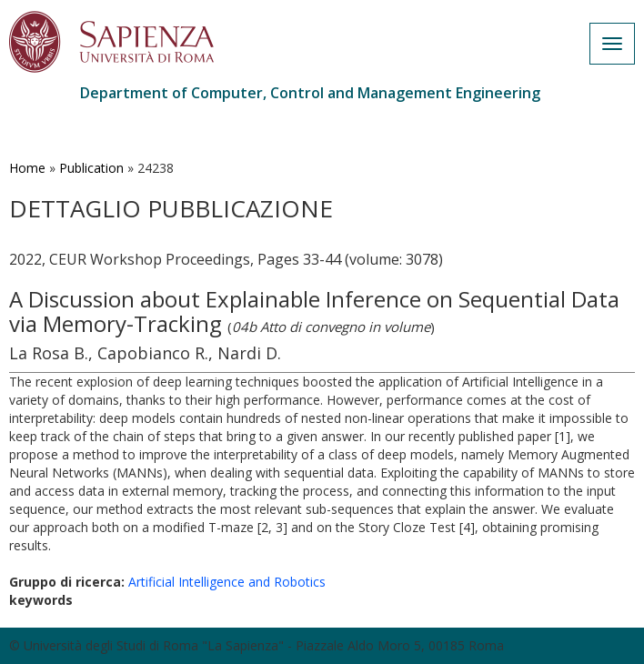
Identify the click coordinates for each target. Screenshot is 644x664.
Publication (91, 168)
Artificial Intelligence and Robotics (227, 582)
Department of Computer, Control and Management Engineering (310, 93)
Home (27, 168)
